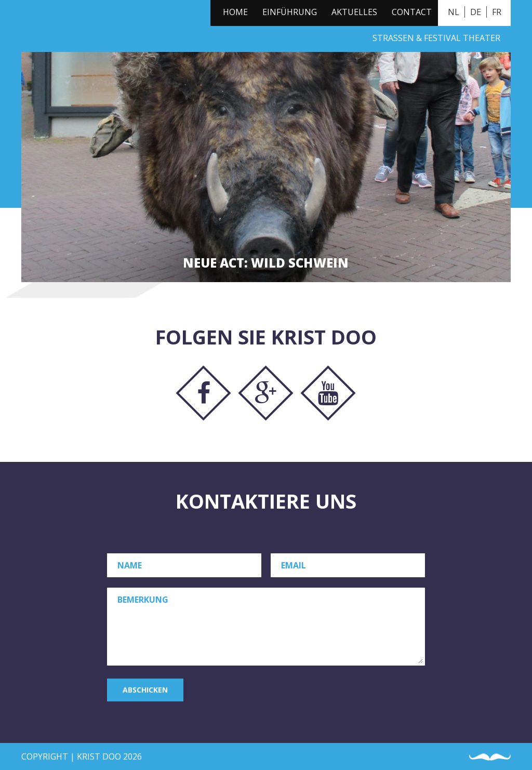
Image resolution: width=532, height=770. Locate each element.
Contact (412, 12)
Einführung (290, 12)
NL (454, 12)
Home (235, 12)
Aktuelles (354, 12)
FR (497, 12)
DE (476, 12)
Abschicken (145, 690)
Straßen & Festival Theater (436, 38)
